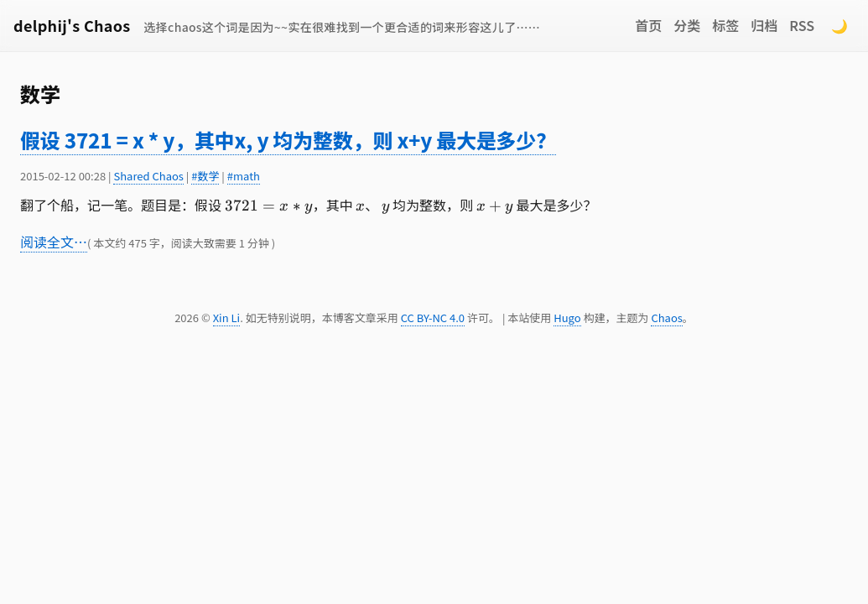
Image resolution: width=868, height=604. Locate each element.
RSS (802, 25)
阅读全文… (54, 242)
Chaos (666, 318)
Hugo (567, 318)
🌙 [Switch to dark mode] (839, 25)
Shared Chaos (148, 176)
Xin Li (227, 318)
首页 (648, 25)
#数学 (205, 176)
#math (244, 176)
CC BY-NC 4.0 (433, 318)
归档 (764, 25)
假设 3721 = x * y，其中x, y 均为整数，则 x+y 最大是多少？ (288, 140)
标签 (725, 25)
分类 (687, 25)
